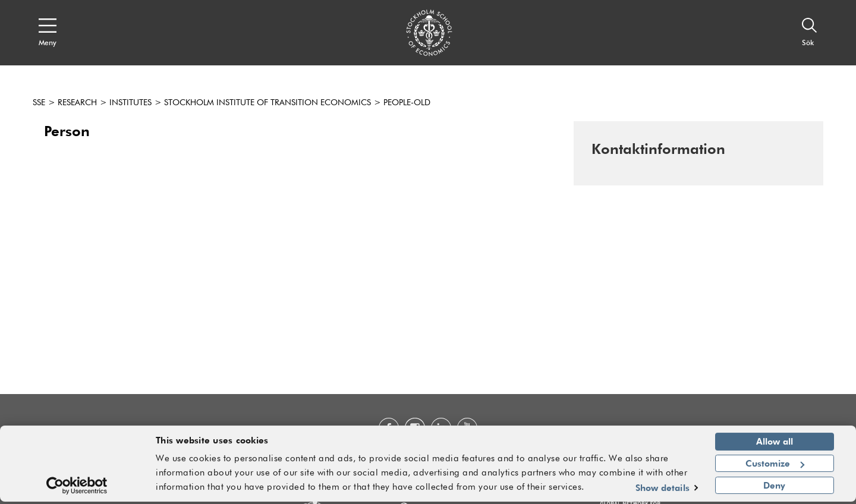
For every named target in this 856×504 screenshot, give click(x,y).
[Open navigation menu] (48, 33)
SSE (39, 103)
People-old (407, 103)
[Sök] (810, 33)
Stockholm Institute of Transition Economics (267, 103)
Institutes (130, 103)
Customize (775, 465)
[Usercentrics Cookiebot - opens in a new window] (77, 488)
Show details (663, 490)
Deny (774, 487)
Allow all (775, 444)
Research (77, 103)
